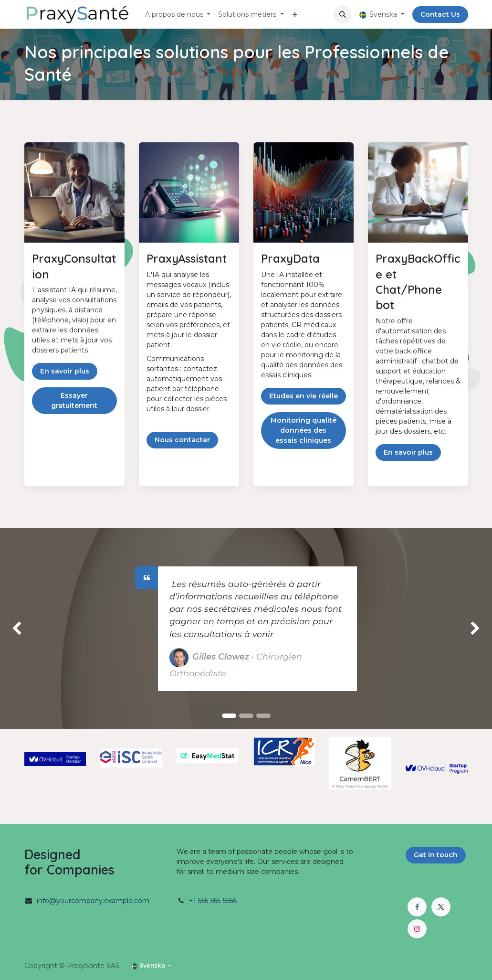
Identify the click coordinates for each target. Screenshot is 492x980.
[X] (441, 907)
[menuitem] (178, 15)
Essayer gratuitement (74, 400)
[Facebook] (417, 907)
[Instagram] (417, 929)
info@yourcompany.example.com (93, 901)
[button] (343, 14)
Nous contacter (182, 440)
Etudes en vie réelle (304, 396)
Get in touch (436, 855)
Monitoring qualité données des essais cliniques (304, 430)
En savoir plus (65, 371)
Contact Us (440, 14)
